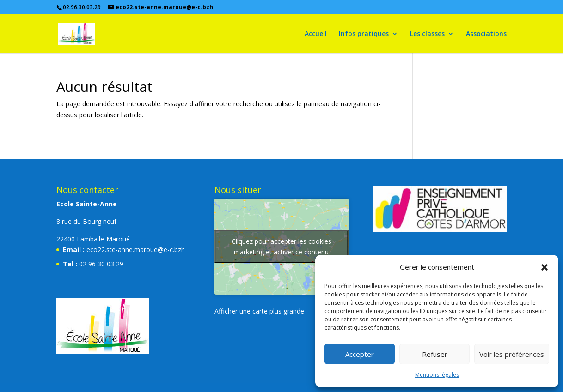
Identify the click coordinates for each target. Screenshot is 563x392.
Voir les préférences (512, 354)
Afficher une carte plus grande (259, 311)
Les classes (427, 34)
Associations (486, 34)
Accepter (360, 354)
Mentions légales (437, 375)
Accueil (316, 34)
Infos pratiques (364, 34)
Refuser (435, 354)
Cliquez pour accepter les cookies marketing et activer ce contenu (281, 247)
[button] (545, 267)
